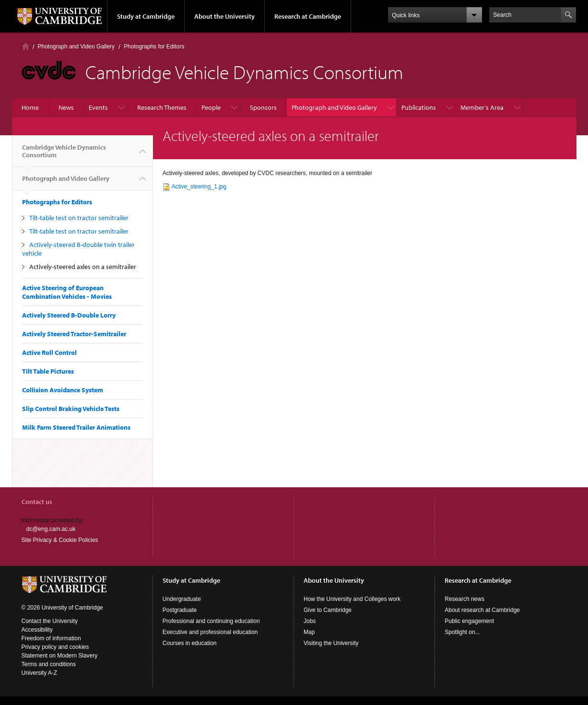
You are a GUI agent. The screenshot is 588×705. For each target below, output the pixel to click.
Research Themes (162, 107)
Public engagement (469, 621)
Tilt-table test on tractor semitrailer (79, 218)
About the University (224, 16)
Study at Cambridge (146, 16)
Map (309, 632)
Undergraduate (182, 599)
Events (98, 107)
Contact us (37, 502)
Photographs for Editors (154, 47)
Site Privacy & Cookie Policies (60, 540)
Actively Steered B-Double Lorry (69, 315)
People (211, 107)
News (66, 107)
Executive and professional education (210, 632)
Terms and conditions (49, 664)
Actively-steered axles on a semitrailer (83, 267)
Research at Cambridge (308, 16)
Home (26, 46)
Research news (465, 599)
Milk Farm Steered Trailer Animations (76, 427)
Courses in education (190, 643)
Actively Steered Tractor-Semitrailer (74, 334)
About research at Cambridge (482, 610)
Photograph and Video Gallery (76, 47)
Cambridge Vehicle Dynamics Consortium (64, 155)
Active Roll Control (49, 352)
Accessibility (37, 630)
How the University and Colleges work (352, 599)
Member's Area (482, 107)
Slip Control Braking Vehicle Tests (71, 409)
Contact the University (50, 621)
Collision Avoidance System (63, 390)
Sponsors (263, 107)
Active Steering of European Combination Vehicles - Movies (67, 292)
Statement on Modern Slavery (60, 656)
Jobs (310, 621)
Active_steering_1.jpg (199, 187)
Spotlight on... (462, 632)
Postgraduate (180, 610)
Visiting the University (331, 643)
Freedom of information (51, 638)
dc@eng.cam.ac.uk (51, 529)
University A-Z (40, 673)
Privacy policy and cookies (55, 647)
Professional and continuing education (211, 621)
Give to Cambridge (328, 610)
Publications (419, 107)
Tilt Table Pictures (48, 371)
